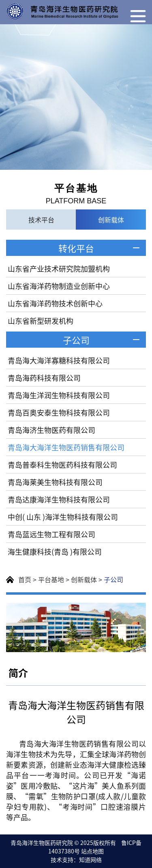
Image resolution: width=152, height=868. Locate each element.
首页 (25, 579)
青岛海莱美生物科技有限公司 (55, 482)
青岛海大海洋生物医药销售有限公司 (66, 447)
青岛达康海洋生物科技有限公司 (59, 499)
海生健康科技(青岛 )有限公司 (55, 551)
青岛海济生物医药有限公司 (51, 430)
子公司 (76, 340)
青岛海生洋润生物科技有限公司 (59, 395)
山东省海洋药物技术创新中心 (55, 303)
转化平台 (76, 248)
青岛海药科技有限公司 (44, 378)
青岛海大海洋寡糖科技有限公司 (59, 360)
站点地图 (92, 851)
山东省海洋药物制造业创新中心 (59, 286)
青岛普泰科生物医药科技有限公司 (62, 465)
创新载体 (84, 579)
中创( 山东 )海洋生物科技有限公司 (63, 517)
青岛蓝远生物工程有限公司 (51, 534)
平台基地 (51, 579)
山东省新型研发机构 (41, 321)
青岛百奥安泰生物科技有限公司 (59, 412)
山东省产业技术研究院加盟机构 (59, 268)
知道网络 (90, 860)
